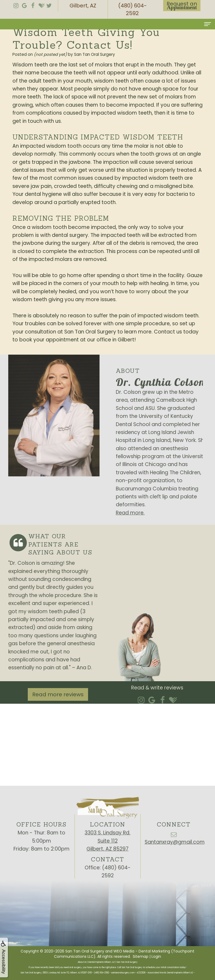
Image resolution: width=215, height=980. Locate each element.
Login (156, 956)
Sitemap (141, 956)
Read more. (139, 513)
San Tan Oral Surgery (85, 951)
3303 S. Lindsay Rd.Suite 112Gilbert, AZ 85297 (108, 850)
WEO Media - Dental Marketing (142, 951)
